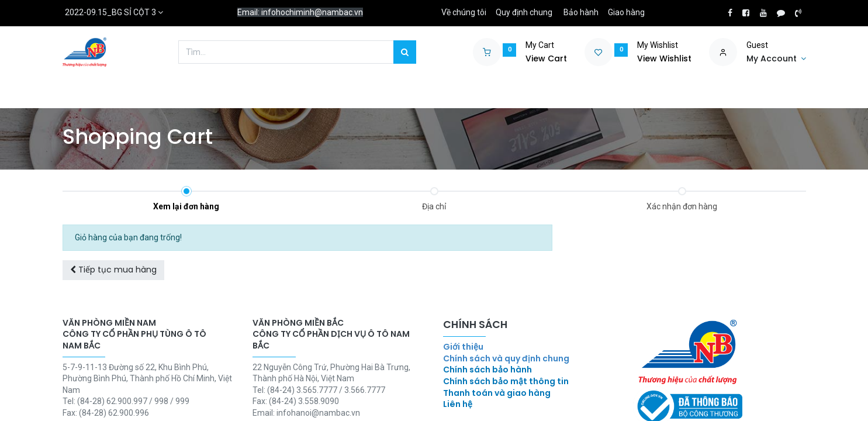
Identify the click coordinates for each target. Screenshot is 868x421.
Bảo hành (581, 12)
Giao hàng (626, 12)
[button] (113, 270)
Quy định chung (524, 12)
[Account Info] (776, 59)
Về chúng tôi (464, 12)
